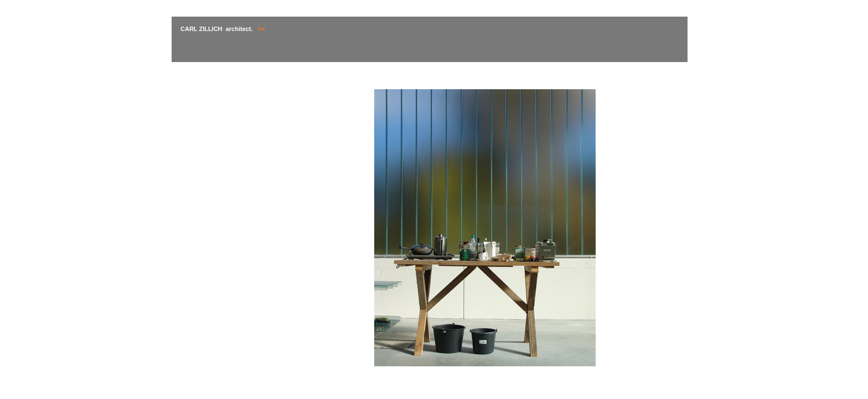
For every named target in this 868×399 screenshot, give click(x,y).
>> (261, 29)
